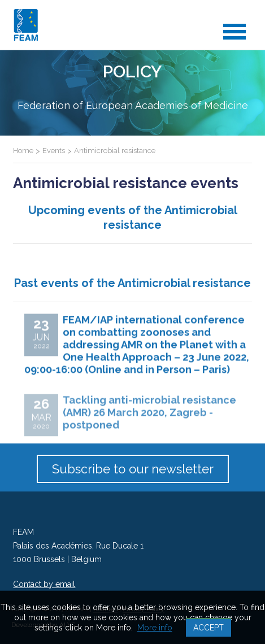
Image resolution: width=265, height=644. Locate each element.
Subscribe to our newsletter (133, 469)
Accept (208, 628)
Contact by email (44, 584)
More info (155, 628)
